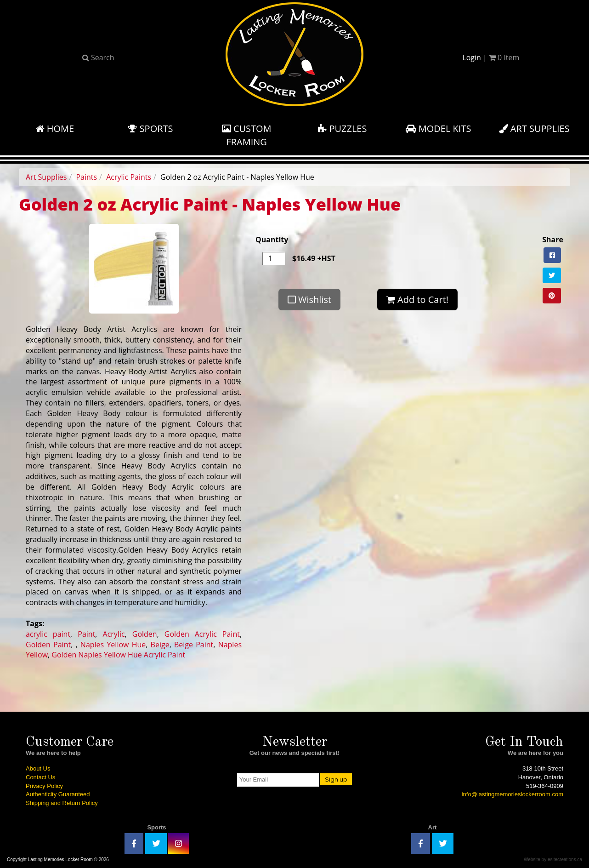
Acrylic (114, 634)
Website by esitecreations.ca (553, 859)
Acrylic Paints (129, 177)
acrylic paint (48, 634)
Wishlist (309, 300)
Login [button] (472, 57)
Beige (160, 645)
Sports (150, 128)
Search (98, 57)
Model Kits (439, 128)
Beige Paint (194, 645)
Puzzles (342, 128)
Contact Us (40, 777)
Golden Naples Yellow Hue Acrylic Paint (118, 655)
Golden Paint (48, 645)
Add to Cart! (417, 300)
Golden (145, 634)
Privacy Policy (44, 786)
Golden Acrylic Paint (202, 634)
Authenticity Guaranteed (58, 794)
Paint (86, 634)
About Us (38, 768)
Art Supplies (534, 128)
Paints (86, 177)
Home (55, 128)
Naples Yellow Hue (113, 645)
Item (504, 57)
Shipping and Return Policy (62, 803)
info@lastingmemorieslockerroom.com (513, 794)
